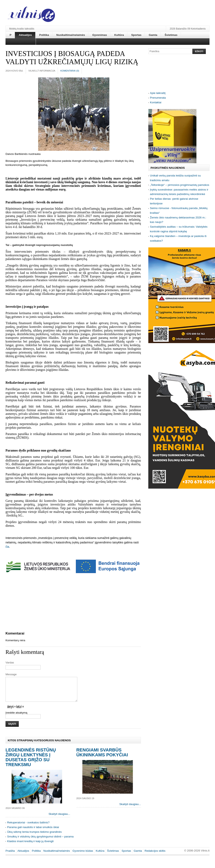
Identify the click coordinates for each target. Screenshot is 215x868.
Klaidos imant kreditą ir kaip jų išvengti (30, 846)
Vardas (10, 663)
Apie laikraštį (158, 93)
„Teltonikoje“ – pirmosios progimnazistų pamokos (180, 185)
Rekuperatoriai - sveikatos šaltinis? (28, 827)
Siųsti (12, 729)
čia (7, 547)
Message (11, 674)
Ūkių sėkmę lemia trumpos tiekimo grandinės (34, 837)
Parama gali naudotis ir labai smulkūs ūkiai (33, 832)
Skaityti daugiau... (59, 819)
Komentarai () (70, 71)
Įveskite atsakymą (16, 718)
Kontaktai (156, 102)
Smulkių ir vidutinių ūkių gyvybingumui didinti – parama (40, 841)
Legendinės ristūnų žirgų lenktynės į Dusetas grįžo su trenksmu (31, 762)
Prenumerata (158, 98)
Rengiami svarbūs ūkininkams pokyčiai (102, 757)
